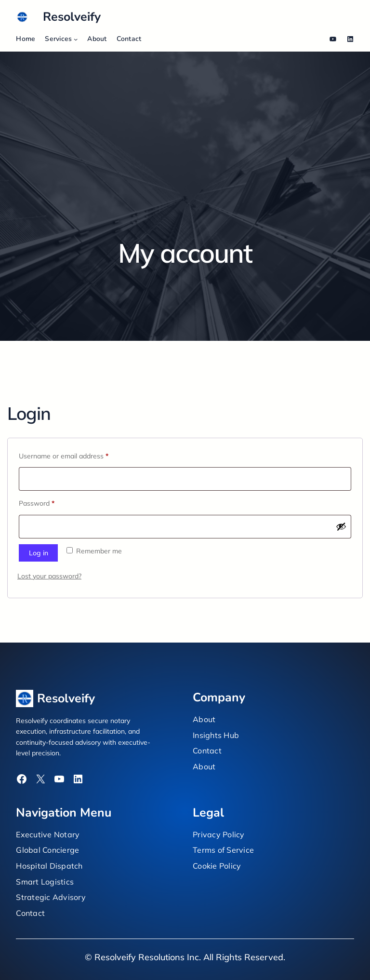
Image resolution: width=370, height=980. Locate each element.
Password (50, 502)
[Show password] (341, 526)
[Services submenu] (76, 39)
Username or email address (77, 455)
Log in (39, 553)
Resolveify (72, 17)
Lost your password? (49, 576)
